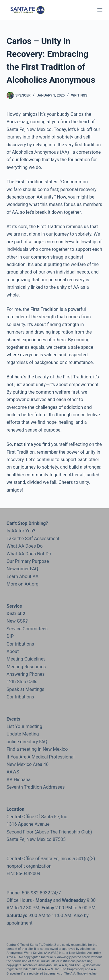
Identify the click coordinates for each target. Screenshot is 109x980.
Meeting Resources (26, 667)
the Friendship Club (70, 832)
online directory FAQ (27, 742)
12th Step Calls (22, 682)
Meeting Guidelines (26, 659)
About (13, 651)
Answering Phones (26, 674)
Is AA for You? (21, 531)
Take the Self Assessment (33, 539)
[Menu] (100, 10)
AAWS (13, 772)
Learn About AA (23, 576)
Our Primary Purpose (28, 561)
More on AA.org (23, 584)
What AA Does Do (25, 546)
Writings (79, 95)
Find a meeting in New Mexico (37, 749)
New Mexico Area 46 (28, 764)
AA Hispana (19, 780)
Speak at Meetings (26, 689)
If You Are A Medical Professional (41, 757)
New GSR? (17, 621)
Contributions (20, 644)
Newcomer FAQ (22, 569)
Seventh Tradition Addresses (36, 787)
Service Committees (27, 629)
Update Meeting (23, 734)
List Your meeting (24, 726)
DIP (10, 636)
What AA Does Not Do (29, 554)
